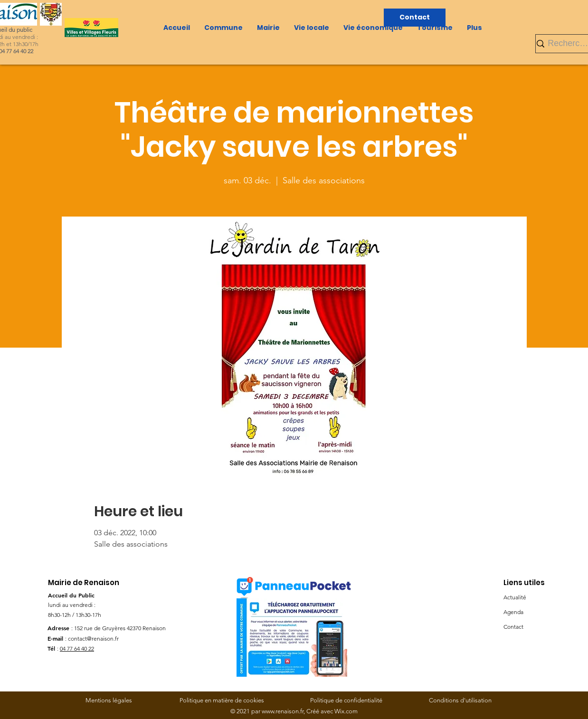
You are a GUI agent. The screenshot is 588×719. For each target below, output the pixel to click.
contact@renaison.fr (93, 639)
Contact (513, 627)
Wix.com (346, 711)
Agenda (513, 612)
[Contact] (415, 18)
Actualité (515, 597)
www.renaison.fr (283, 711)
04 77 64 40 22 (77, 648)
